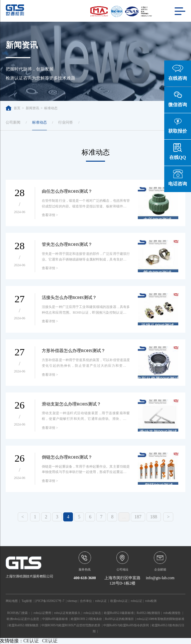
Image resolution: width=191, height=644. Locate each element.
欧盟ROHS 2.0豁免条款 (86, 619)
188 (154, 517)
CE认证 (31, 641)
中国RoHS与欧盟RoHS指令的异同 (126, 625)
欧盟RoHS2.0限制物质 (24, 625)
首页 (13, 108)
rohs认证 (101, 601)
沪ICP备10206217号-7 (50, 601)
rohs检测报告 (172, 613)
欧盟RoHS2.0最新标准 (119, 613)
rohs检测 (151, 601)
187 (138, 517)
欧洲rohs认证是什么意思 (23, 619)
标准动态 (51, 108)
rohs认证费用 (42, 613)
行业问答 (66, 122)
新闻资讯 (32, 108)
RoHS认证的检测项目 (119, 619)
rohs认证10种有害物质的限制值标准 (161, 619)
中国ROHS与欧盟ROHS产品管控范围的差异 (71, 625)
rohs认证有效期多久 (67, 613)
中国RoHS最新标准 (55, 619)
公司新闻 (13, 122)
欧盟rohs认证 (119, 601)
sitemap (72, 601)
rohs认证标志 (92, 613)
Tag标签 (27, 601)
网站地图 (12, 601)
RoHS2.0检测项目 (149, 613)
